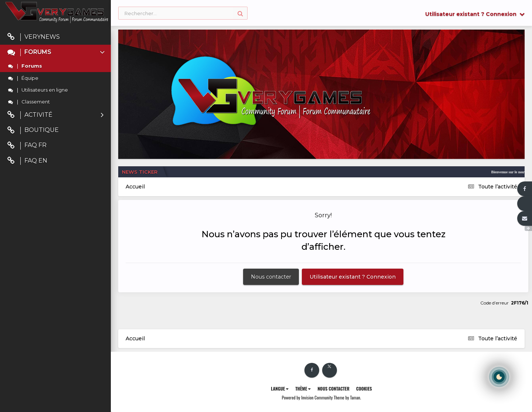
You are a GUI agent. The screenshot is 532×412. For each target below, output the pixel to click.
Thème (303, 389)
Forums (57, 52)
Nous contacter (271, 277)
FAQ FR (27, 145)
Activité (55, 115)
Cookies (364, 389)
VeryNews (34, 37)
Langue (280, 389)
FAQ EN (27, 161)
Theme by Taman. (347, 397)
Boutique (33, 130)
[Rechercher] (183, 13)
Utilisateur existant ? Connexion (475, 14)
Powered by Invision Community (307, 397)
